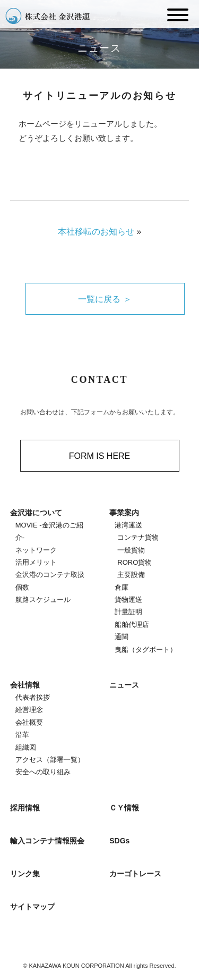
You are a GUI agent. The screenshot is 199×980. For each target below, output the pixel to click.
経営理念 (29, 710)
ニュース (124, 685)
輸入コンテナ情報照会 (47, 841)
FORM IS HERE (100, 456)
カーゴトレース (135, 874)
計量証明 (128, 612)
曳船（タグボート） (146, 650)
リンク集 (25, 874)
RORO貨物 (135, 562)
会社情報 (25, 685)
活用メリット (36, 562)
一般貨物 (131, 550)
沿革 (22, 735)
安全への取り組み (43, 772)
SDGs (119, 841)
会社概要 (29, 722)
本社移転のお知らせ (96, 232)
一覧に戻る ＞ (105, 299)
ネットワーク (36, 550)
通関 (122, 637)
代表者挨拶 (33, 697)
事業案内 (124, 513)
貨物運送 (128, 600)
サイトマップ (32, 907)
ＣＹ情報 (124, 808)
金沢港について (36, 513)
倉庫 (122, 587)
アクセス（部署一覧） (50, 760)
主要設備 (131, 575)
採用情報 (25, 808)
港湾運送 (128, 525)
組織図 (26, 747)
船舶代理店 (132, 625)
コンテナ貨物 (138, 537)
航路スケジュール (43, 600)
